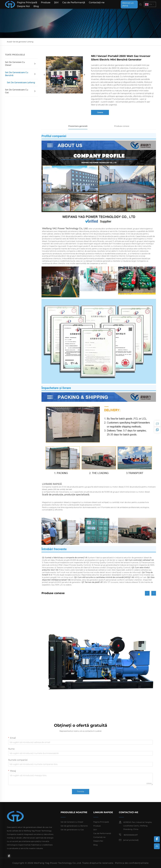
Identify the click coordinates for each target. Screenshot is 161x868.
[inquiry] (157, 424)
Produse (46, 3)
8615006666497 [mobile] (128, 835)
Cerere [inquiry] (100, 112)
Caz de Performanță (74, 3)
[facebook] (9, 856)
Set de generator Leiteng (23, 42)
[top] (157, 846)
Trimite (81, 792)
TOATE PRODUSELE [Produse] (15, 55)
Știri (56, 3)
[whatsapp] (157, 430)
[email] (131, 840)
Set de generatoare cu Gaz (17, 91)
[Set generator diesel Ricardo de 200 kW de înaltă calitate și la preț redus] (99, 657)
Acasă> (10, 42)
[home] (10, 4)
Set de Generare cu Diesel (15, 64)
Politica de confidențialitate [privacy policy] (132, 863)
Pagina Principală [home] (27, 3)
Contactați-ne (97, 3)
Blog (36, 6)
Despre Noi (23, 6)
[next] (84, 75)
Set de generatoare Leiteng (21, 83)
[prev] (44, 75)
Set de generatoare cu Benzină (17, 74)
